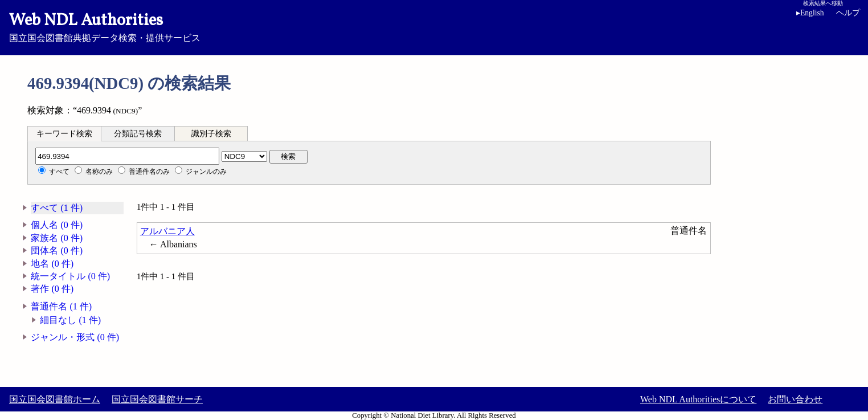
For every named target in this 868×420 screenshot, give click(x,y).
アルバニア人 (167, 231)
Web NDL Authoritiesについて (698, 399)
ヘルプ (848, 13)
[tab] (64, 133)
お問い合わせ (795, 399)
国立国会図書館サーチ (157, 399)
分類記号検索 (138, 134)
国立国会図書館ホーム (55, 399)
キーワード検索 (64, 134)
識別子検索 (211, 134)
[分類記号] (127, 156)
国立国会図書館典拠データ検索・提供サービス (434, 26)
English (810, 13)
